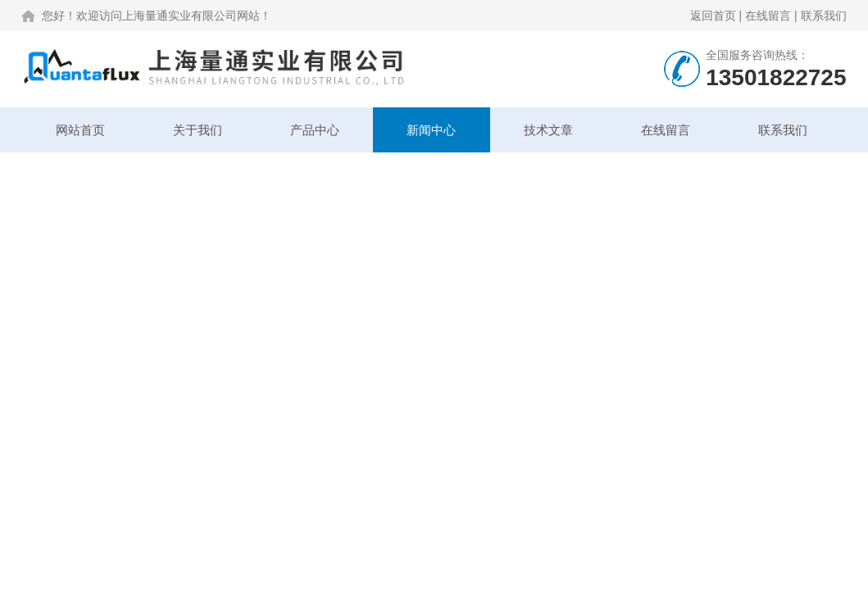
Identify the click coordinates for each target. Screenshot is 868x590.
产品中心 (315, 130)
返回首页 (713, 16)
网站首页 (80, 130)
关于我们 (198, 130)
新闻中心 (431, 130)
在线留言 (768, 16)
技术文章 (548, 130)
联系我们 (824, 16)
